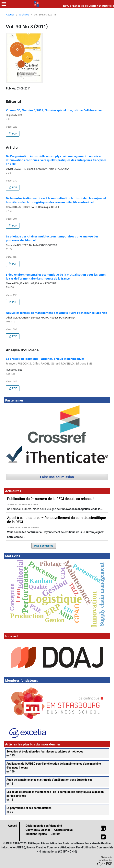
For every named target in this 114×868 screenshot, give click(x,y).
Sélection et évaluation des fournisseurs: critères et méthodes (45, 752)
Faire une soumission (57, 477)
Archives (24, 15)
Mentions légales (36, 834)
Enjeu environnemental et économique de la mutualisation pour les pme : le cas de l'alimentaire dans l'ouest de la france (56, 277)
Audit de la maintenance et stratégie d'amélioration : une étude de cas (49, 780)
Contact (56, 834)
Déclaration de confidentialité (44, 826)
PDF (14, 134)
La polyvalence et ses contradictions (29, 808)
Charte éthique (63, 830)
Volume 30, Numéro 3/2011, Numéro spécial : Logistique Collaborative (54, 110)
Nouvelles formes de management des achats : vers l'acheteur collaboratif (57, 313)
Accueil (10, 15)
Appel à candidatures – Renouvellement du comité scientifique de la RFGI (57, 520)
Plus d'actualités (44, 546)
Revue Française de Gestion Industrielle (89, 6)
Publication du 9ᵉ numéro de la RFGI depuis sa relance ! (51, 499)
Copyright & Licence (38, 830)
